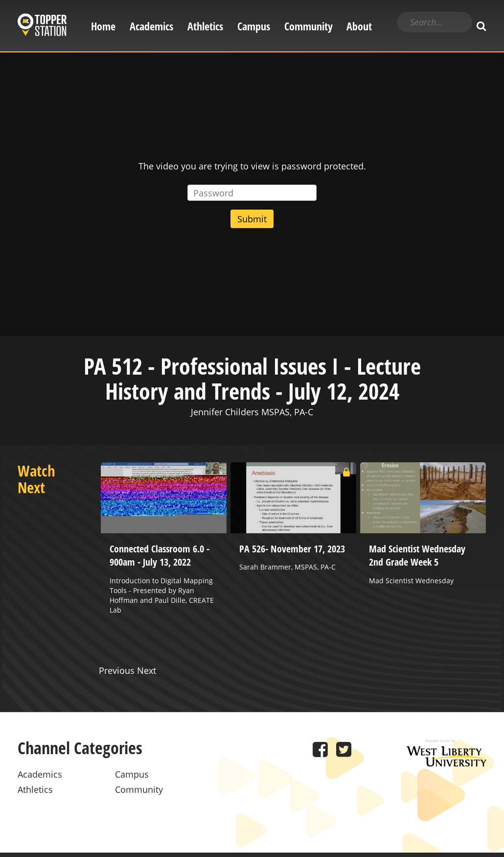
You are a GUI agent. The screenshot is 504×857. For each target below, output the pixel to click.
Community (309, 26)
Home (103, 26)
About (359, 26)
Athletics (205, 26)
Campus (254, 26)
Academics (151, 26)
